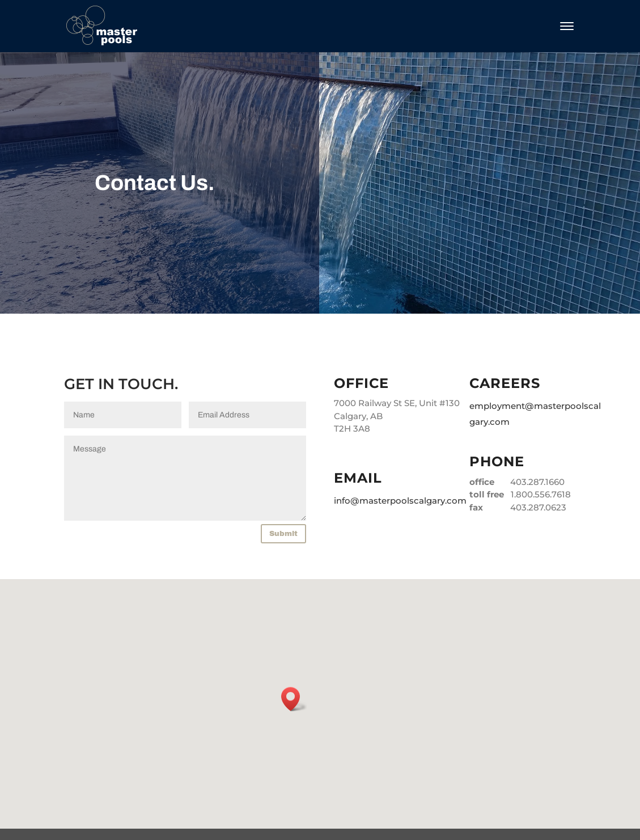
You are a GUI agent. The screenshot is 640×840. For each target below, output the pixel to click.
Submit (283, 534)
